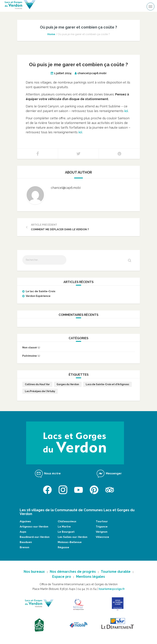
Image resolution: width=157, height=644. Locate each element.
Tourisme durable (116, 572)
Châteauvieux (67, 521)
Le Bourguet (66, 532)
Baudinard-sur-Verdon (35, 537)
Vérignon (102, 532)
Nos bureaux (34, 572)
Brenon (24, 547)
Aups (23, 532)
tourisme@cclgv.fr (112, 589)
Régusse (63, 547)
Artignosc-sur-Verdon (34, 527)
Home (51, 34)
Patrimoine (30, 356)
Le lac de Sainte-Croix (41, 291)
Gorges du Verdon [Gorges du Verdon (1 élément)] (68, 384)
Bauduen (26, 542)
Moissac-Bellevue (70, 542)
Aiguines (25, 521)
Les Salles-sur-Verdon (73, 537)
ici (80, 132)
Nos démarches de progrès (73, 572)
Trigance (102, 527)
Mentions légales (91, 577)
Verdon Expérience (38, 296)
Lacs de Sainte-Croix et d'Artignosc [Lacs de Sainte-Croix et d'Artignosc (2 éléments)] (107, 384)
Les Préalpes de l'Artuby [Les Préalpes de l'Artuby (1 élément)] (40, 391)
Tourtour (102, 521)
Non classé (30, 348)
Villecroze (102, 537)
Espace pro (62, 577)
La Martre (64, 527)
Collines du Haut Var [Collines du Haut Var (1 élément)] (37, 384)
